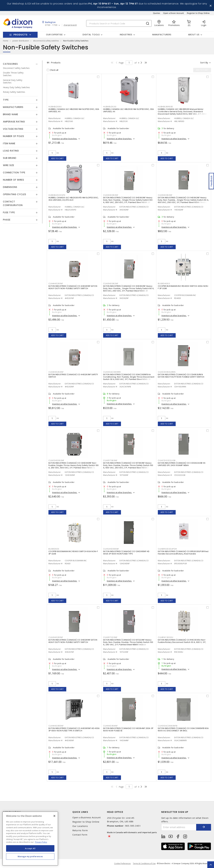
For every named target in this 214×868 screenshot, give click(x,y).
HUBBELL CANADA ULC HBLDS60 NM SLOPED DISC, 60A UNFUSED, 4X (74, 110)
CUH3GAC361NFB (112, 372)
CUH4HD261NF (56, 284)
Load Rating (11, 151)
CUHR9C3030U (165, 637)
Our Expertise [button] (54, 35)
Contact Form (80, 835)
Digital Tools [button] (91, 35)
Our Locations (80, 826)
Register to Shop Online (198, 13)
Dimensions (10, 187)
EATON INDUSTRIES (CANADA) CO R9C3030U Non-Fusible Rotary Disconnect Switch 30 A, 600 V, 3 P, (182, 641)
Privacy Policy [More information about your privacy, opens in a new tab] (41, 842)
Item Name (9, 143)
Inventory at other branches (65, 139)
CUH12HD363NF (56, 460)
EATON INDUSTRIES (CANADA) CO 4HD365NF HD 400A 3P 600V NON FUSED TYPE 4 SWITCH (74, 729)
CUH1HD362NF (165, 195)
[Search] (119, 23)
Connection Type (14, 173)
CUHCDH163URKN (167, 372)
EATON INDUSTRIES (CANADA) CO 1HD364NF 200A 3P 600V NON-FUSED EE (128, 729)
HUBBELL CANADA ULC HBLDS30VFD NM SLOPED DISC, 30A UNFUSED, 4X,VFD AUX (73, 199)
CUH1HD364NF (110, 726)
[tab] (20, 64)
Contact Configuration (13, 203)
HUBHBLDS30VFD (57, 195)
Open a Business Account (87, 817)
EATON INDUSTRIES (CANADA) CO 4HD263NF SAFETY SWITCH (73, 376)
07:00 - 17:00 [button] (51, 25)
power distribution (21, 41)
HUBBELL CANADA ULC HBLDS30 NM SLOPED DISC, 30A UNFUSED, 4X (129, 110)
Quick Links (80, 812)
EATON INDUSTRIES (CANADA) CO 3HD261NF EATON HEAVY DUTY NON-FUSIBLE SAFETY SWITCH (73, 641)
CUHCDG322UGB (167, 460)
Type (6, 100)
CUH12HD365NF (111, 549)
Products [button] (21, 35)
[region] (30, 839)
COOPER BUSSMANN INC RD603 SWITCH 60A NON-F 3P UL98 (73, 553)
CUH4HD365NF (56, 726)
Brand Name (11, 114)
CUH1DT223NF (110, 637)
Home (6, 41)
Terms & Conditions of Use (144, 863)
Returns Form (80, 830)
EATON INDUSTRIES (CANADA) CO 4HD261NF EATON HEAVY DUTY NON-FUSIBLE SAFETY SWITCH (73, 287)
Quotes (157, 13)
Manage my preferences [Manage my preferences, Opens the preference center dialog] (30, 856)
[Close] (54, 816)
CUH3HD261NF (56, 637)
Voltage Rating (13, 129)
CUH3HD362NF (111, 284)
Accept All (30, 848)
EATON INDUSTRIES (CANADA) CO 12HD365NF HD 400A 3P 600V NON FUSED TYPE (126, 553)
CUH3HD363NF (111, 195)
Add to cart (57, 158)
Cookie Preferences (122, 864)
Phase (7, 220)
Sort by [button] (204, 62)
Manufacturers (162, 35)
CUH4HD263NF (56, 372)
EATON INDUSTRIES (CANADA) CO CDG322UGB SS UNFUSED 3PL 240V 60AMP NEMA (182, 464)
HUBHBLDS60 (55, 107)
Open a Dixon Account (174, 13)
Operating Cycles (15, 194)
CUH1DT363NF (110, 460)
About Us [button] (194, 35)
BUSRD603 (54, 549)
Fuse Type (9, 212)
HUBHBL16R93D (165, 107)
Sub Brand (10, 158)
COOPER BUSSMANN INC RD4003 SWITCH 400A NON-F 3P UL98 (183, 287)
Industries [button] (126, 35)
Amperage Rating (14, 122)
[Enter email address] (179, 827)
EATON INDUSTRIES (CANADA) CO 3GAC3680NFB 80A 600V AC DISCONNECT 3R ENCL (183, 729)
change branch (70, 25)
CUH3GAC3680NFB (168, 726)
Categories (10, 64)
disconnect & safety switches (46, 41)
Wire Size (9, 165)
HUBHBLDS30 (110, 107)
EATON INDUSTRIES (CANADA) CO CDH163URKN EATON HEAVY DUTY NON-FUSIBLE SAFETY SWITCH (181, 376)
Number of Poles (14, 136)
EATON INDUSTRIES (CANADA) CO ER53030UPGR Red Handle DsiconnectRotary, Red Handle (183, 553)
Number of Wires (14, 180)
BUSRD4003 (164, 284)
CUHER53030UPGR (167, 549)
